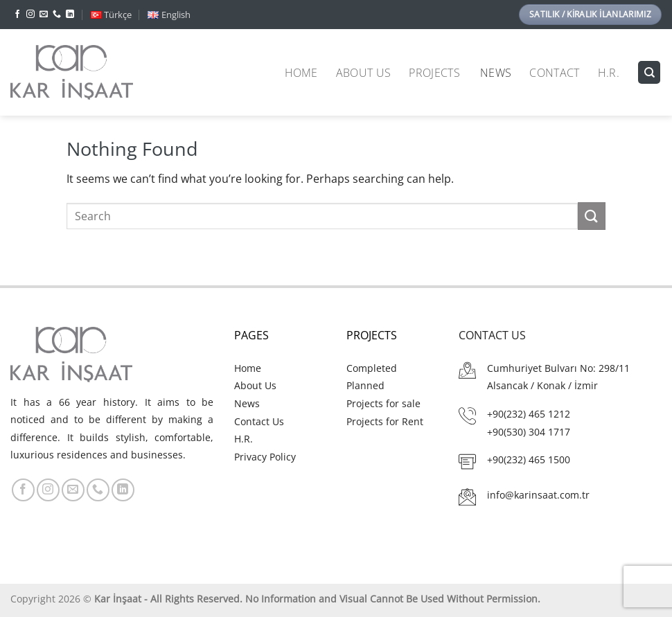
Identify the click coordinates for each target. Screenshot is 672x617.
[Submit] (592, 216)
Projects (434, 73)
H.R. (609, 73)
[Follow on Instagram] (30, 15)
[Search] (649, 72)
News (496, 73)
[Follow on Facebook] (17, 15)
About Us (364, 73)
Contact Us (259, 421)
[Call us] (57, 15)
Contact (554, 73)
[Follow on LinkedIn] (70, 15)
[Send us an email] (44, 15)
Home (301, 73)
